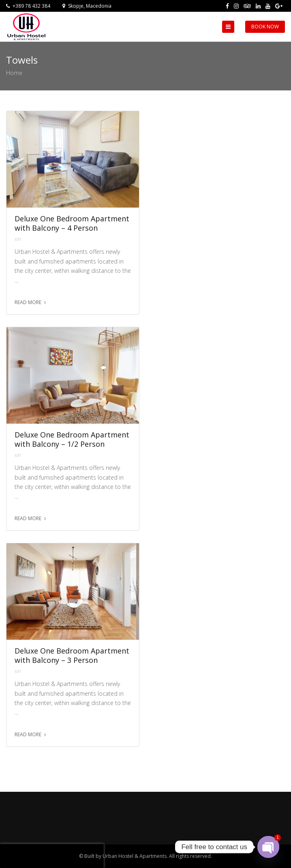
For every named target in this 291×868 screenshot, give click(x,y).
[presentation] (52, 856)
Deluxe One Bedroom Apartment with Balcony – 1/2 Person (72, 439)
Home (14, 73)
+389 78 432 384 (28, 6)
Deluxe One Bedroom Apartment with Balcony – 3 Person (72, 656)
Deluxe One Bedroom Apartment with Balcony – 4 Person (72, 223)
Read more (28, 302)
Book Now (265, 27)
